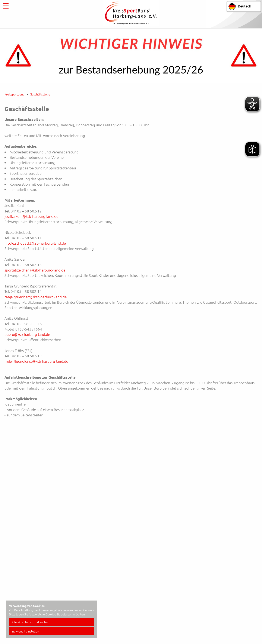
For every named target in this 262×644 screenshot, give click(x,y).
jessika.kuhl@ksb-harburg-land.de (31, 216)
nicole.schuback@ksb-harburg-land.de (35, 243)
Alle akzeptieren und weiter (30, 622)
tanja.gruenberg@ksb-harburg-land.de (36, 297)
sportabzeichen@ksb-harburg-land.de (35, 270)
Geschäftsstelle (40, 94)
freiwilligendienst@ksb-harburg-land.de (36, 361)
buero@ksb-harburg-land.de (27, 334)
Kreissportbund (15, 94)
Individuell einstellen (25, 631)
